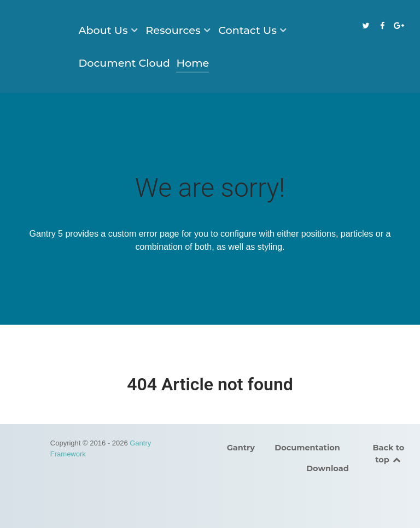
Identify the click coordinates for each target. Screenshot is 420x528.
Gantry (241, 448)
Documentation (307, 448)
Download (328, 468)
